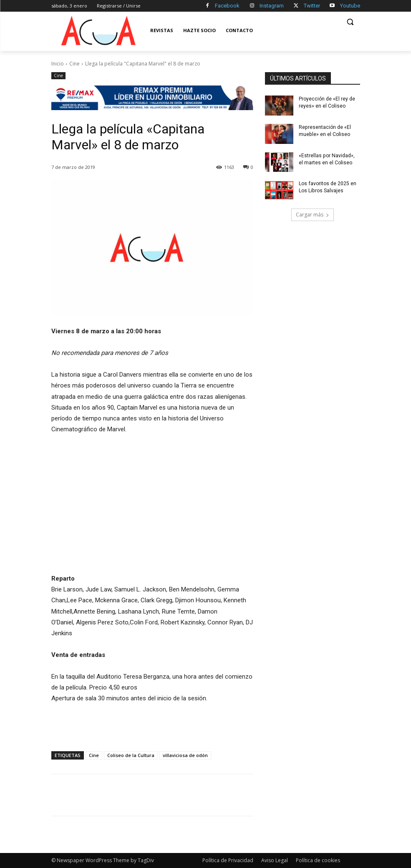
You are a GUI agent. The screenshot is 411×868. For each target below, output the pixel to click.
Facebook (227, 6)
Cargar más (313, 215)
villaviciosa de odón (185, 755)
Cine (74, 64)
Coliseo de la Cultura (131, 755)
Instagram (272, 6)
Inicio (58, 64)
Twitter (312, 6)
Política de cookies (318, 860)
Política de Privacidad (228, 860)
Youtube (350, 6)
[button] (350, 22)
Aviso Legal (275, 860)
